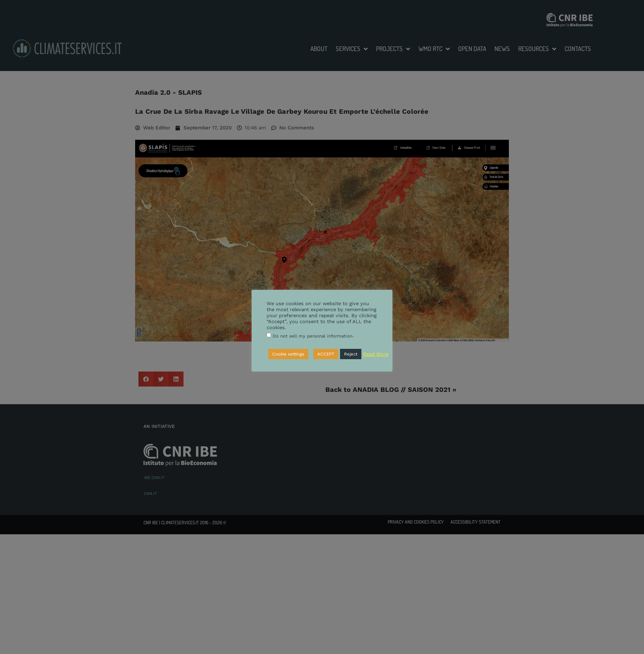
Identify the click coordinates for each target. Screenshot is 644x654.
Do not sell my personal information (312, 336)
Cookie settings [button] (288, 354)
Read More (376, 354)
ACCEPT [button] (326, 354)
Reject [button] (351, 354)
